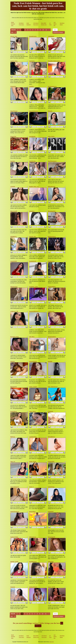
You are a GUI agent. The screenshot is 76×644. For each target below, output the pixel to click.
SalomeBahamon (15, 487)
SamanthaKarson (34, 111)
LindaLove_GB (14, 311)
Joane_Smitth (52, 587)
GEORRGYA (13, 237)
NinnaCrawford (52, 337)
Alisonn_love (14, 36)
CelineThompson (15, 512)
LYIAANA (13, 187)
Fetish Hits (52, 642)
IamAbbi (50, 361)
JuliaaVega (51, 562)
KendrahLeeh (33, 261)
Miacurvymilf (14, 211)
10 (43, 30)
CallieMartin (51, 36)
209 (12, 32)
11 (46, 30)
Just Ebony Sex (55, 24)
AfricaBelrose (51, 437)
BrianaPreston (33, 36)
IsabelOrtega (51, 487)
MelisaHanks (14, 387)
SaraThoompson (52, 161)
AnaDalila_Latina (34, 287)
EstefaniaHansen (52, 86)
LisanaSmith (14, 261)
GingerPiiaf (13, 137)
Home (55, 30)
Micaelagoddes (52, 211)
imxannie (13, 587)
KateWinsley (32, 161)
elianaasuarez (14, 287)
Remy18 (50, 111)
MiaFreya (13, 437)
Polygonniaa (51, 261)
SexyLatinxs (32, 512)
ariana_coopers (33, 387)
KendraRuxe (14, 411)
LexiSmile (50, 411)
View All (13, 30)
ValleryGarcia (33, 537)
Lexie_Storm (32, 411)
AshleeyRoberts (33, 587)
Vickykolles (13, 86)
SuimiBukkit (32, 137)
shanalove (32, 211)
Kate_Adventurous (53, 387)
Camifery (31, 86)
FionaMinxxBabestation (54, 61)
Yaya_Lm (13, 462)
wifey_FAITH (51, 137)
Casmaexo (32, 61)
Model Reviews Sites (13, 24)
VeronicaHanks (33, 361)
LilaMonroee (51, 311)
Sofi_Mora (32, 337)
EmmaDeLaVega (15, 337)
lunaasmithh (51, 462)
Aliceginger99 (52, 537)
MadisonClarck (52, 237)
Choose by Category (59, 32)
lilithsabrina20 (52, 187)
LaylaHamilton (33, 437)
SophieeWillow (52, 287)
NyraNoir (13, 161)
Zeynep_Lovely (14, 562)
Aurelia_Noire (14, 61)
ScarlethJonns (33, 562)
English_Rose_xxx (34, 187)
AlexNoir (13, 361)
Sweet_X (31, 487)
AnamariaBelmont (34, 311)
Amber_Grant (33, 462)
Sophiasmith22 (14, 537)
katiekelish (51, 512)
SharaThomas (14, 111)
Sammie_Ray (33, 237)
